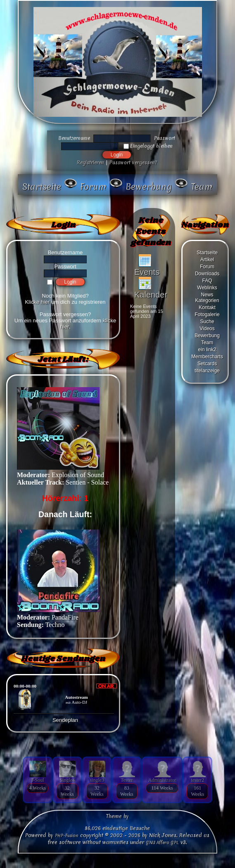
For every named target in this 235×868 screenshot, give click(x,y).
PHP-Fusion (67, 835)
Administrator (162, 780)
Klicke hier (37, 302)
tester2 (197, 780)
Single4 (67, 780)
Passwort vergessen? (133, 163)
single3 (97, 780)
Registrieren (90, 163)
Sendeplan (65, 720)
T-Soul (38, 780)
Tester (127, 780)
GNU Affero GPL (162, 842)
